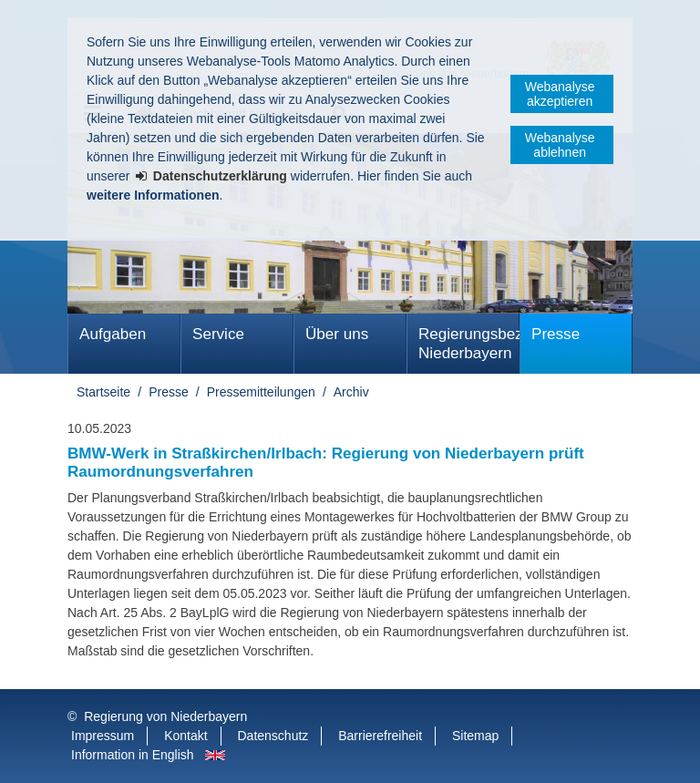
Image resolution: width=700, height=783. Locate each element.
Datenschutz (273, 736)
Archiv (351, 392)
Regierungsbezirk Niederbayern (469, 344)
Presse (556, 334)
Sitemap (475, 736)
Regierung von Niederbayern (165, 716)
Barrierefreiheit (380, 736)
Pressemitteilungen (261, 392)
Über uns (337, 334)
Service (218, 334)
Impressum (103, 736)
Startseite (103, 392)
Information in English (133, 755)
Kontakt (185, 736)
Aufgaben (113, 334)
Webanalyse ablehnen (560, 145)
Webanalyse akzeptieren (560, 94)
